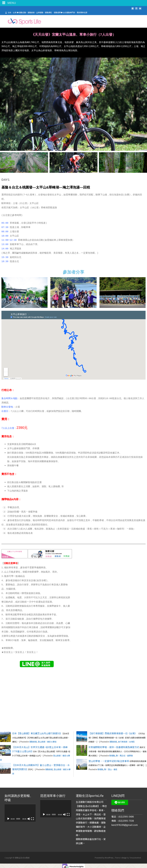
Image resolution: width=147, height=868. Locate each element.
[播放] (8, 817)
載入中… (110, 638)
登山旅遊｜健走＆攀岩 (47, 741)
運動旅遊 (33, 741)
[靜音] (29, 817)
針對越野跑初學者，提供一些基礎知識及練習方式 (114, 746)
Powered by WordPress (104, 856)
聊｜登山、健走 (111, 768)
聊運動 (112, 754)
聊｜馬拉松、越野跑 (124, 754)
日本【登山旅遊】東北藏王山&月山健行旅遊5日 (37, 732)
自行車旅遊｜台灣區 (126, 741)
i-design (124, 856)
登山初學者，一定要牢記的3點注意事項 (109, 760)
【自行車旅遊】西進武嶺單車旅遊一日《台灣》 (113, 732)
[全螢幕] (33, 817)
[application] (20, 812)
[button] (3, 104)
